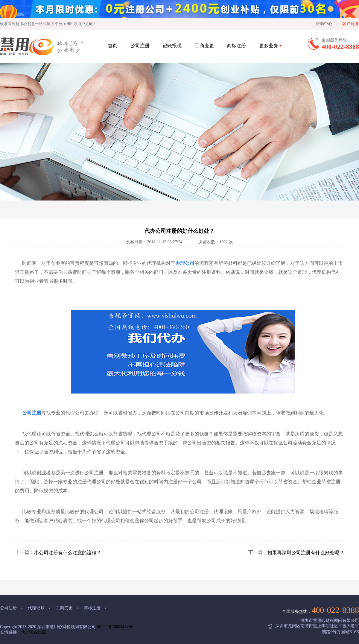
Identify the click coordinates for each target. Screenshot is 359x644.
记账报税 (172, 46)
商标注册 (236, 46)
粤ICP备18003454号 (115, 627)
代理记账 (36, 608)
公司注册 (140, 46)
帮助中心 (324, 24)
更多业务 (270, 46)
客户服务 (351, 24)
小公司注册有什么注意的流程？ (68, 553)
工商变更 (204, 46)
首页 (112, 46)
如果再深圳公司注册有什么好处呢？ (306, 553)
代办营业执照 (34, 632)
